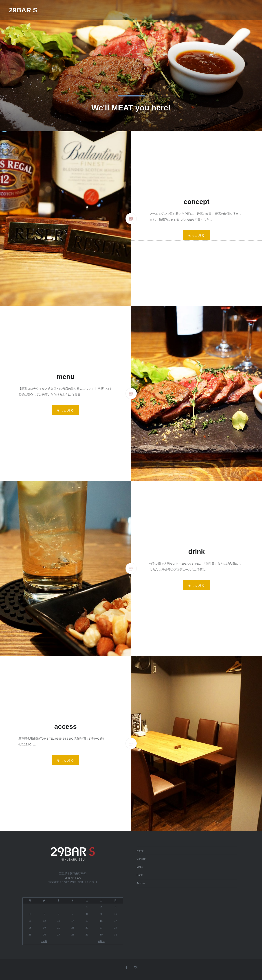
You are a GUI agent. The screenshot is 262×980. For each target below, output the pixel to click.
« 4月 (44, 941)
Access (141, 883)
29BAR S (23, 10)
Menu (140, 867)
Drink (140, 875)
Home (140, 851)
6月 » (101, 941)
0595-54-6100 (73, 878)
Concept (141, 859)
